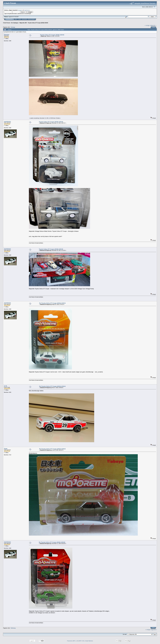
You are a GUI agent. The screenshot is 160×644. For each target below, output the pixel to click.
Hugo (6, 449)
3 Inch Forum (7, 23)
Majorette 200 (23, 23)
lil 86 (5, 386)
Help (16, 19)
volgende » (153, 25)
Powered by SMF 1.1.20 (72, 641)
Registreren (31, 19)
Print (154, 27)
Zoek (20, 19)
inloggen (20, 10)
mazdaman (7, 121)
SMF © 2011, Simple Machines (86, 641)
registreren (27, 10)
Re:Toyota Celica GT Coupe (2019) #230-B (52, 303)
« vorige (147, 25)
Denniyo (7, 35)
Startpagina (9, 19)
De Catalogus (15, 23)
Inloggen (24, 19)
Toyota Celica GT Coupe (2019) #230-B (38, 23)
